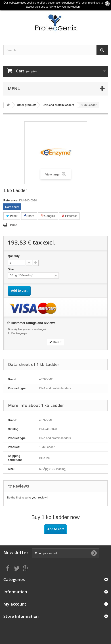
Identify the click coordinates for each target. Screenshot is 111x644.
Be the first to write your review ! (28, 497)
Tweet (12, 216)
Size (11, 269)
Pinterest (69, 216)
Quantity (14, 256)
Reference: (11, 200)
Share (29, 216)
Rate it (55, 342)
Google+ (48, 216)
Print (13, 225)
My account (15, 604)
